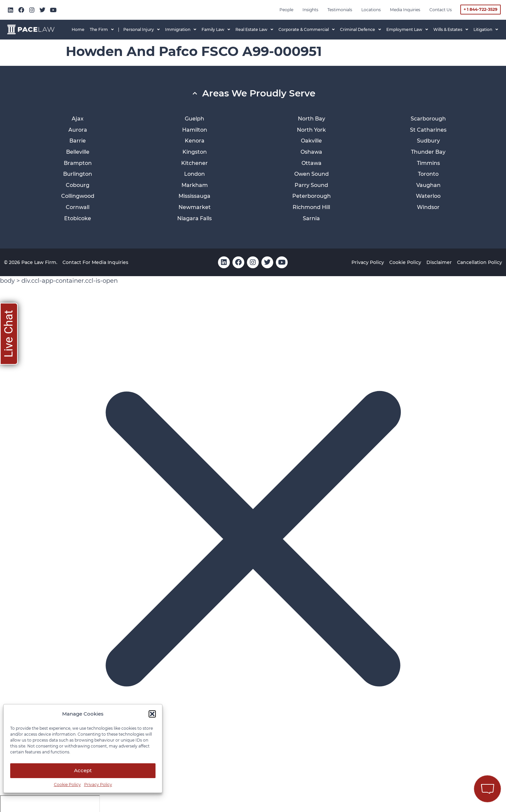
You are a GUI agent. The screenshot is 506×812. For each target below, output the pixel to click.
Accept (83, 770)
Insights (310, 10)
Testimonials (340, 10)
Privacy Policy (98, 785)
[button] (152, 714)
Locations (371, 10)
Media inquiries (405, 10)
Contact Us (441, 10)
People (286, 10)
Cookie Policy (67, 785)
